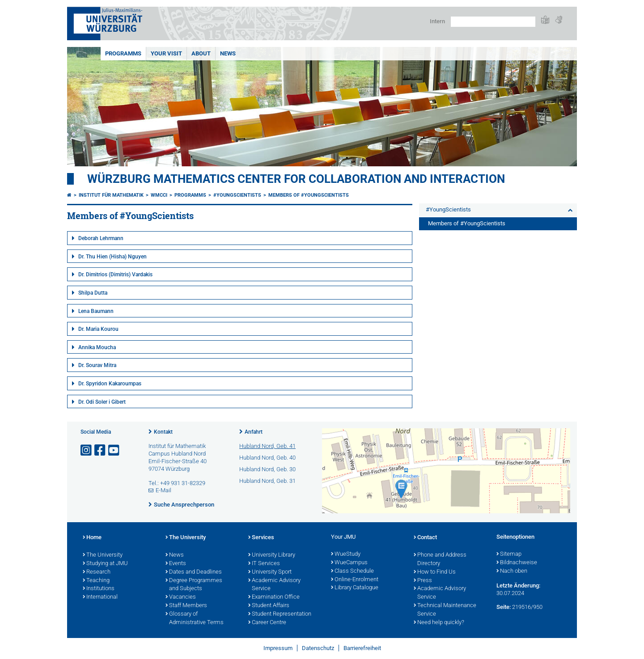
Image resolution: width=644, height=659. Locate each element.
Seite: (504, 607)
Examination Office (274, 597)
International (100, 597)
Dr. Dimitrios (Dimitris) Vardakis (115, 275)
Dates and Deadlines (194, 572)
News (228, 53)
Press (423, 581)
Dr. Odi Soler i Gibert (102, 402)
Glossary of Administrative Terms (195, 619)
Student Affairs (269, 606)
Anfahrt (254, 432)
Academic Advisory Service (274, 585)
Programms (123, 53)
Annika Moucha (97, 347)
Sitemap (509, 554)
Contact (425, 538)
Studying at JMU (105, 564)
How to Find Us (435, 572)
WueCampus (349, 563)
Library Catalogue (355, 588)
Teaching (96, 581)
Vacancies (181, 597)
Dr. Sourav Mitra (97, 365)
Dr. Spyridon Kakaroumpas (110, 384)
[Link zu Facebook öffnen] (101, 450)
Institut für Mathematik (111, 195)
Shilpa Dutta (93, 293)
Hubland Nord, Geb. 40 (267, 458)
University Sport (270, 572)
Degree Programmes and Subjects (194, 585)
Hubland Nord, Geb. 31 (267, 481)
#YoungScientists (237, 195)
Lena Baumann (96, 311)
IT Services (264, 564)
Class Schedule (352, 571)
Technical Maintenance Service (445, 610)
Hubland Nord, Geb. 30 (267, 469)
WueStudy (346, 554)
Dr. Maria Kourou (98, 329)
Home (92, 538)
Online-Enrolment (355, 580)
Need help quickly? (439, 623)
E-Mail (163, 490)
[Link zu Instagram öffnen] (87, 450)
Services (261, 538)
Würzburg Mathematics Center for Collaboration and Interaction (296, 179)
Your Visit (166, 53)
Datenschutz (318, 648)
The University (103, 555)
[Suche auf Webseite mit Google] (493, 22)
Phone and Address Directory (440, 560)
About (201, 53)
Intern (437, 21)
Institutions (99, 589)
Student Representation (280, 614)
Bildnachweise (517, 563)
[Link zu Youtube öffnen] (114, 450)
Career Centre (267, 623)
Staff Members (186, 606)
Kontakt (163, 432)
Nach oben (512, 571)
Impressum (278, 648)
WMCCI (159, 195)
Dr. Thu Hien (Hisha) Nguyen (112, 257)
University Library (272, 555)
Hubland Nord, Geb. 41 (267, 446)
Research (97, 572)
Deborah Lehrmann (101, 238)
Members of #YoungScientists (309, 195)
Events (176, 564)
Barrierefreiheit (362, 648)
